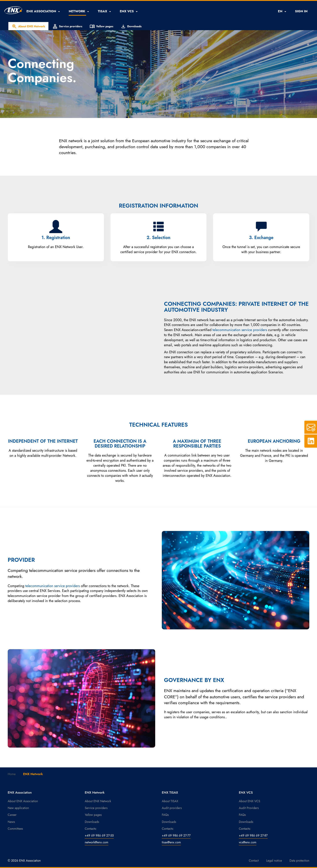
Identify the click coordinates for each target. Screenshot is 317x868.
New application (18, 808)
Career (12, 815)
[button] (43, 11)
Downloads (131, 26)
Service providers (67, 26)
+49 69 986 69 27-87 (253, 835)
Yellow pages (101, 26)
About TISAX (170, 801)
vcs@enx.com (248, 842)
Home (12, 774)
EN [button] (282, 11)
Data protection (299, 861)
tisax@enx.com (171, 842)
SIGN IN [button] (301, 11)
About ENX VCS (250, 801)
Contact (254, 861)
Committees (15, 829)
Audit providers (172, 808)
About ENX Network (28, 26)
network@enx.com (97, 842)
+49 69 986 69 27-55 (99, 835)
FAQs (165, 815)
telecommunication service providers (240, 330)
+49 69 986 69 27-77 (176, 835)
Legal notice (274, 861)
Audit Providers (249, 808)
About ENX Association (23, 801)
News (11, 822)
